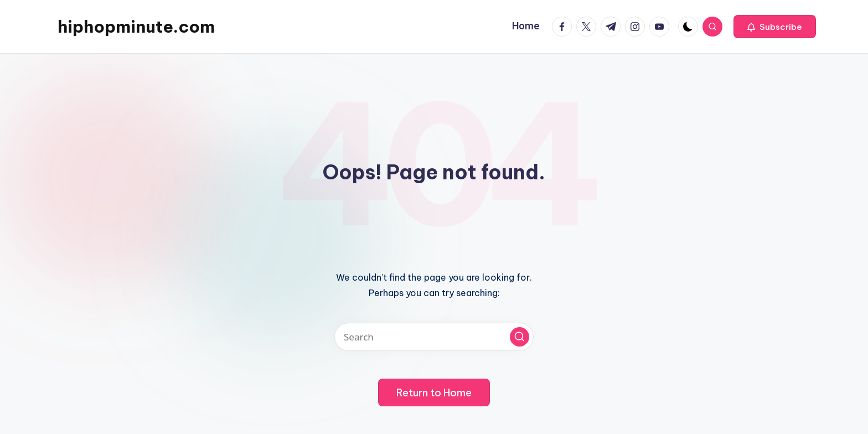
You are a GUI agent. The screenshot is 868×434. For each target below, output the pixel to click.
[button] (775, 27)
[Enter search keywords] (434, 337)
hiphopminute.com (136, 27)
